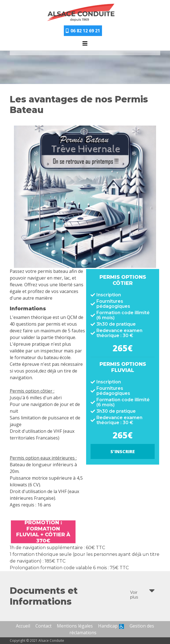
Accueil (23, 626)
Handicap (111, 626)
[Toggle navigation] (85, 45)
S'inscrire (123, 451)
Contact (43, 626)
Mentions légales (75, 626)
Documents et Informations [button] (82, 596)
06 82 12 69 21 (83, 31)
